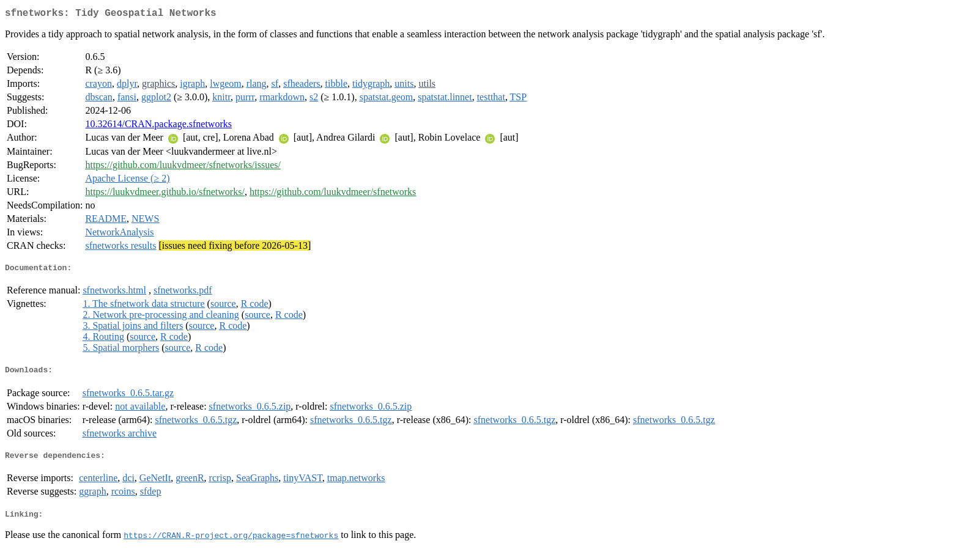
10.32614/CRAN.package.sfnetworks (158, 126)
